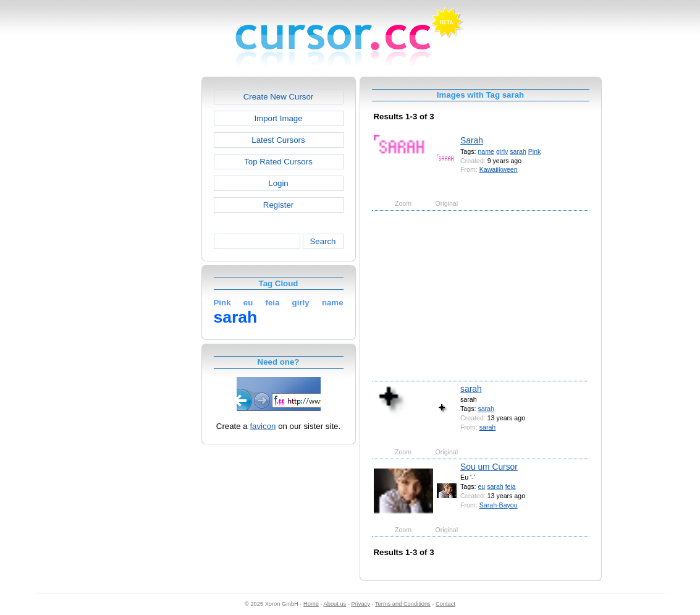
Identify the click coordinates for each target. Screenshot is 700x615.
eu (481, 486)
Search (323, 241)
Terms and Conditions (403, 604)
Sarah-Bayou (499, 505)
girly (502, 151)
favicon (263, 426)
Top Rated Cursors (278, 162)
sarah (518, 151)
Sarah (472, 140)
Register (278, 205)
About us (335, 604)
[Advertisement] (148, 262)
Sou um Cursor (489, 467)
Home (311, 604)
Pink (535, 151)
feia (511, 486)
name (486, 151)
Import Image (278, 118)
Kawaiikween (499, 169)
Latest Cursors (278, 140)
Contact (445, 604)
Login (278, 183)
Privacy (360, 604)
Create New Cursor (279, 97)
